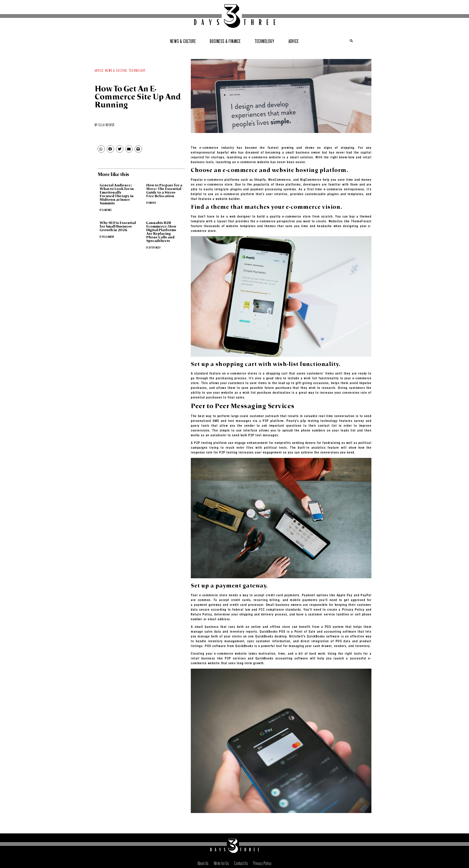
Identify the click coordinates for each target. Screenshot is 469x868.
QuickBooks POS (272, 632)
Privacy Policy (262, 863)
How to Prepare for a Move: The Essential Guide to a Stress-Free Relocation (164, 191)
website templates (241, 226)
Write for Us (221, 863)
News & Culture (183, 41)
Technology (265, 41)
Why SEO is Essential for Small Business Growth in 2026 (118, 227)
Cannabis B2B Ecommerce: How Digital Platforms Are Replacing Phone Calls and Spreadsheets (161, 232)
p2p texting (310, 421)
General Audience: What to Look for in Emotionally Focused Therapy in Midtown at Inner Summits (117, 194)
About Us (203, 863)
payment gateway (208, 605)
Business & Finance (225, 41)
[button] (351, 41)
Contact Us (241, 863)
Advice (294, 41)
